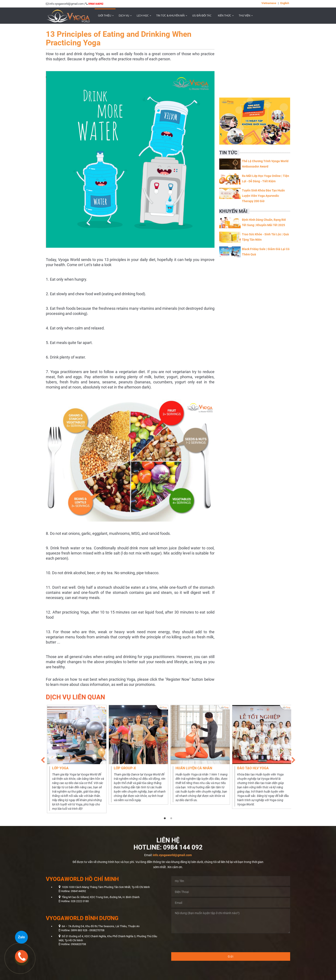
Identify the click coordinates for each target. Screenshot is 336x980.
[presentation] (204, 943)
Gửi (231, 956)
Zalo (21, 937)
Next (293, 759)
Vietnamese (269, 3)
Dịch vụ (124, 16)
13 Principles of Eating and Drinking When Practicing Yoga (119, 39)
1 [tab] (165, 818)
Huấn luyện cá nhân (194, 768)
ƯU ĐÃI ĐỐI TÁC (202, 16)
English (285, 3)
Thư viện (244, 16)
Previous (43, 759)
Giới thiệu (105, 16)
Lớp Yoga (60, 768)
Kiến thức (225, 16)
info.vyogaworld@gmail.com (172, 855)
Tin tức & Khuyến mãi (170, 16)
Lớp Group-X (125, 768)
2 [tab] (171, 818)
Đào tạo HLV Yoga (253, 768)
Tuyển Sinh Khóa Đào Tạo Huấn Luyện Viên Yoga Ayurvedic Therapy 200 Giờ (263, 196)
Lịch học (143, 16)
